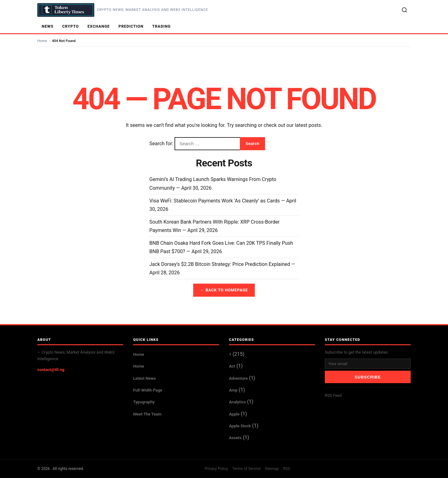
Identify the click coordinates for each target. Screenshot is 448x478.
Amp (233, 390)
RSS (287, 469)
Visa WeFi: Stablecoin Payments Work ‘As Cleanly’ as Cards (215, 201)
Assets (235, 438)
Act (232, 366)
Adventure (238, 378)
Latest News (145, 378)
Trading (161, 26)
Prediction (131, 26)
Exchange (99, 26)
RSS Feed (333, 395)
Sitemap (272, 469)
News (48, 26)
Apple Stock (240, 426)
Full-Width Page (148, 390)
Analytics (237, 402)
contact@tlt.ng (51, 370)
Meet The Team (147, 414)
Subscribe (368, 377)
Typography (144, 402)
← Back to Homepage (224, 290)
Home (42, 41)
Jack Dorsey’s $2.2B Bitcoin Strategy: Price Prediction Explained (220, 264)
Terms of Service (246, 469)
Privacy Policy (216, 469)
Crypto (70, 26)
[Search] (404, 10)
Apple (234, 414)
